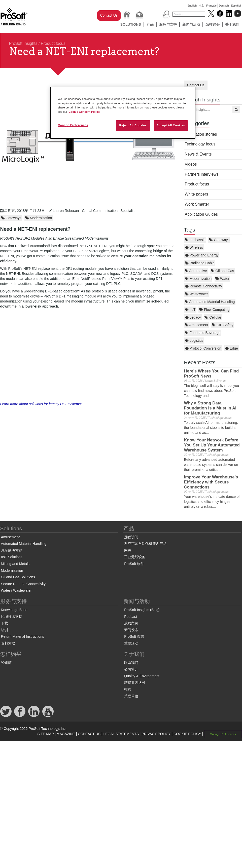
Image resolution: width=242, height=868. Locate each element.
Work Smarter (197, 204)
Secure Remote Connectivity (23, 584)
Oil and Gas (222, 271)
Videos (191, 164)
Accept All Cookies (171, 125)
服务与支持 (168, 24)
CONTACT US (89, 734)
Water (222, 279)
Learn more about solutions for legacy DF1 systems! (41, 404)
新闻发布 (131, 630)
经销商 (6, 663)
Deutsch (224, 6)
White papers (197, 194)
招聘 (128, 689)
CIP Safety (223, 325)
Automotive (196, 271)
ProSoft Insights (23, 43)
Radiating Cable (200, 263)
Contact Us (109, 15)
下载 (5, 623)
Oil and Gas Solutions (18, 577)
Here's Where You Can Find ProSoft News (212, 374)
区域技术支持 (12, 617)
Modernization (198, 279)
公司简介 (131, 669)
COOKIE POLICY (187, 734)
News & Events (198, 154)
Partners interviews (202, 174)
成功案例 (131, 623)
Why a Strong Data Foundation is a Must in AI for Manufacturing (210, 408)
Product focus (53, 43)
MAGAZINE (66, 734)
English (192, 6)
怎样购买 (213, 24)
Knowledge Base (14, 610)
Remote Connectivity (203, 286)
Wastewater (196, 294)
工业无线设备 (135, 557)
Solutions (131, 24)
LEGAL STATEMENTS (121, 734)
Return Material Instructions (23, 636)
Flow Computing (214, 310)
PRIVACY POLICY (156, 734)
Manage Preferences (223, 734)
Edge (231, 348)
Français (211, 6)
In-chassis (195, 240)
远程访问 (131, 537)
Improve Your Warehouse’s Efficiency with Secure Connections (211, 482)
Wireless (194, 247)
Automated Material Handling (210, 302)
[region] (123, 113)
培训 (5, 630)
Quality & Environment (142, 676)
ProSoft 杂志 (134, 636)
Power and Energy (202, 255)
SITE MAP (45, 734)
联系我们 (131, 663)
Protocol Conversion (203, 348)
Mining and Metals (15, 564)
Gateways (219, 240)
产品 (150, 24)
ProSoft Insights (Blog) (142, 610)
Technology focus (200, 144)
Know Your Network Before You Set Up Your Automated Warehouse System (212, 445)
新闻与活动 (191, 24)
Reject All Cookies (133, 125)
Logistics (194, 341)
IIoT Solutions (12, 557)
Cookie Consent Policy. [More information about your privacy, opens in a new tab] (84, 112)
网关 (128, 550)
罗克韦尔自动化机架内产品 (145, 544)
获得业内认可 (135, 683)
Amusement (197, 325)
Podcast (131, 617)
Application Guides (201, 214)
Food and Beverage (203, 333)
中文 (201, 6)
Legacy (193, 317)
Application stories (201, 134)
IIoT (190, 310)
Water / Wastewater (16, 590)
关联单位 (131, 696)
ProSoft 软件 (134, 564)
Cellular (213, 317)
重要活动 (131, 643)
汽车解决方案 (12, 550)
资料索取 (8, 643)
